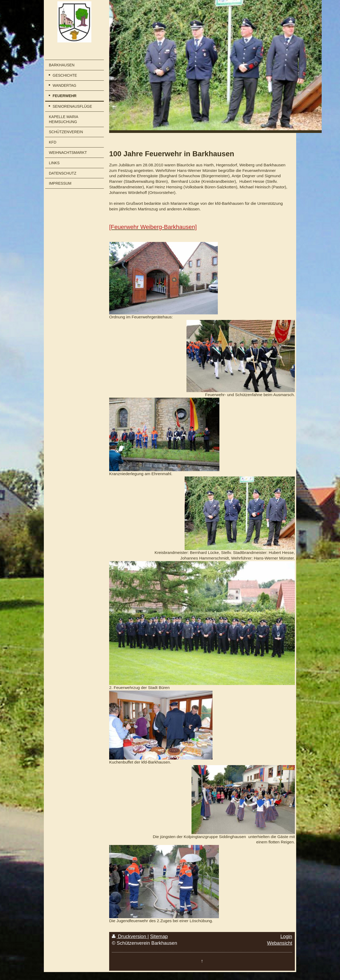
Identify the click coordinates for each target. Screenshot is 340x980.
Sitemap (159, 936)
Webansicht (280, 943)
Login (286, 936)
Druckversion (130, 936)
